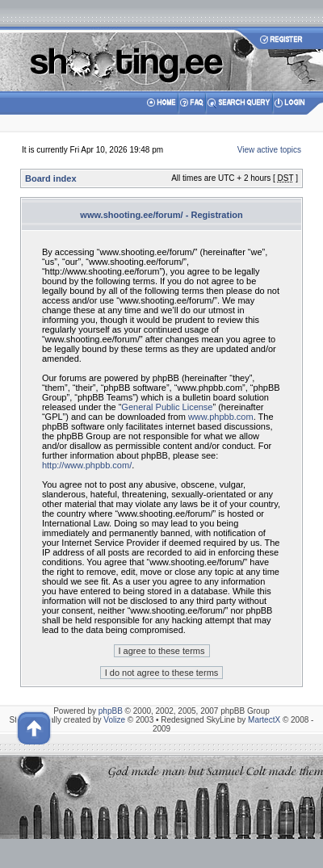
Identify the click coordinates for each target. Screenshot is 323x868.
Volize (114, 720)
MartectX (264, 720)
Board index (51, 178)
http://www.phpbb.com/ (87, 465)
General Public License (167, 407)
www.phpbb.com (221, 417)
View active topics (269, 150)
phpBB (111, 711)
